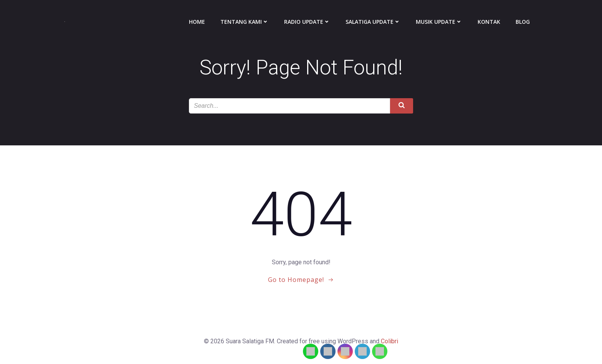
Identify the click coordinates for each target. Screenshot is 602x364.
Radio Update (307, 22)
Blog (523, 22)
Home (197, 22)
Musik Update (439, 22)
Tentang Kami (245, 22)
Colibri (389, 341)
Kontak (489, 22)
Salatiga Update (373, 22)
